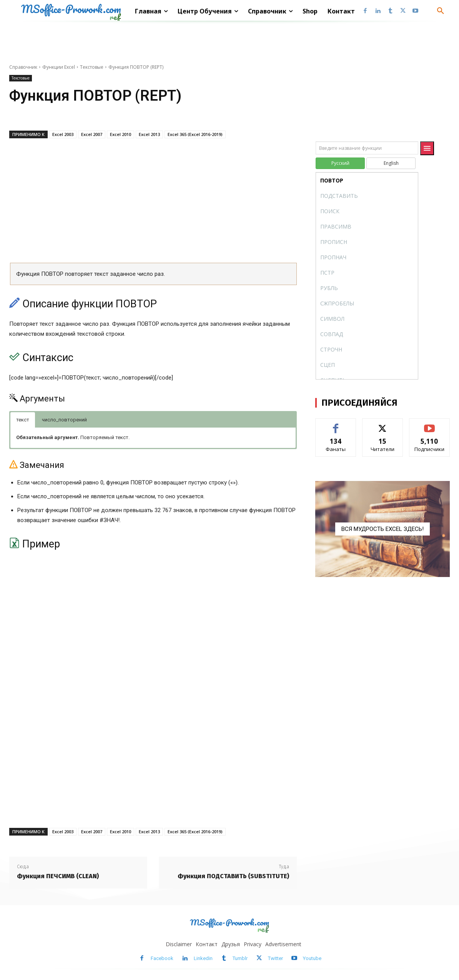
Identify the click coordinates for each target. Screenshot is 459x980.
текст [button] (23, 420)
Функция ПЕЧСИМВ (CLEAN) (58, 876)
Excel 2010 (121, 134)
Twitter (275, 958)
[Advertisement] (153, 203)
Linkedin (203, 958)
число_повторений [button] (64, 420)
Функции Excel (59, 67)
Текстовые (92, 67)
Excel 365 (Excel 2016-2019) (195, 134)
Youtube (312, 958)
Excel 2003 (63, 134)
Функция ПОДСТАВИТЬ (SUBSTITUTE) (233, 876)
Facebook (162, 958)
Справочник (23, 67)
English (391, 163)
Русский (340, 163)
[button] (441, 11)
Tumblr (240, 958)
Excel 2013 (149, 134)
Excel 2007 (92, 134)
